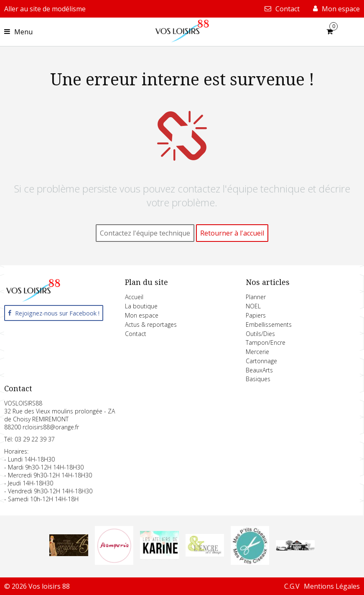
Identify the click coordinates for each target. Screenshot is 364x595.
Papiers (256, 315)
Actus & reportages (151, 324)
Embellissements (269, 324)
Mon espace (142, 315)
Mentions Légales (332, 586)
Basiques (258, 379)
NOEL (253, 306)
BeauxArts (259, 370)
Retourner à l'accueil (232, 233)
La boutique (141, 306)
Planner (256, 297)
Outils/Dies (260, 334)
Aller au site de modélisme (45, 9)
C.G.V (292, 586)
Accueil (134, 297)
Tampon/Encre (266, 342)
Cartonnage (261, 361)
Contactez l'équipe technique (145, 233)
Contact (136, 334)
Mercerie (257, 352)
